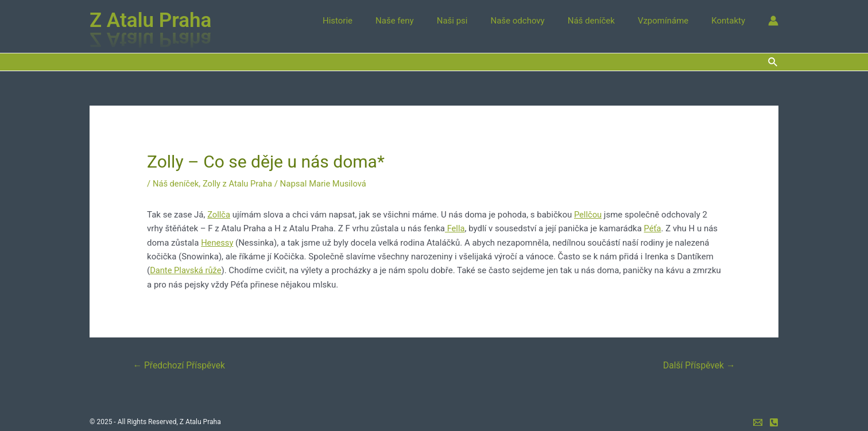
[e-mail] (758, 422)
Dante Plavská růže (186, 270)
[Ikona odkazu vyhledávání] (773, 62)
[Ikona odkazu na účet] (773, 21)
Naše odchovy (538, 21)
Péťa (653, 228)
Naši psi (478, 21)
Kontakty (731, 21)
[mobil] (774, 422)
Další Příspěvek (698, 364)
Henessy (217, 242)
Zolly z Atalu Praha (239, 184)
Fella (455, 228)
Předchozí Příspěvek (180, 364)
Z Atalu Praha (150, 20)
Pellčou (589, 215)
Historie (375, 21)
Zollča (219, 215)
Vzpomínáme (672, 21)
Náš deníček (606, 21)
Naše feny (426, 21)
